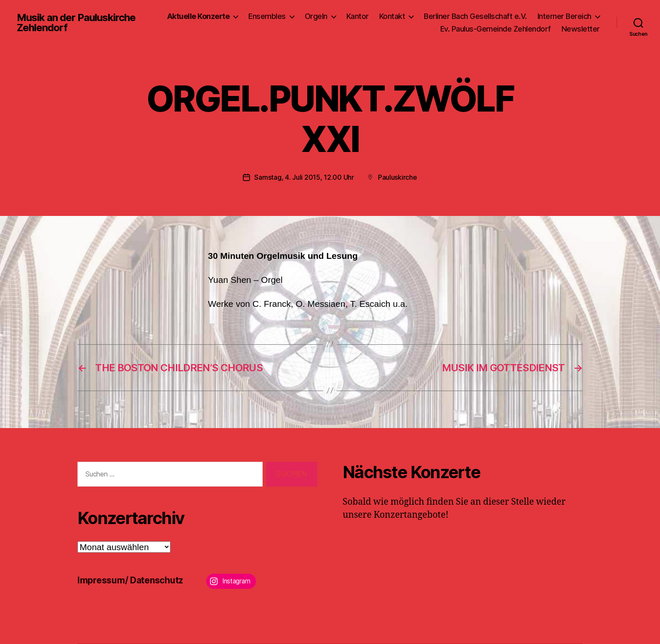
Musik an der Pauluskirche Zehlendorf (76, 23)
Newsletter (581, 29)
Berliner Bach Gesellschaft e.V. (475, 16)
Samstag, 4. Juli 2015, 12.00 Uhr (304, 177)
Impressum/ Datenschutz (130, 580)
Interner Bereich (564, 16)
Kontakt (392, 16)
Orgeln (316, 16)
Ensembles (267, 16)
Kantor (358, 16)
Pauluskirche (398, 177)
